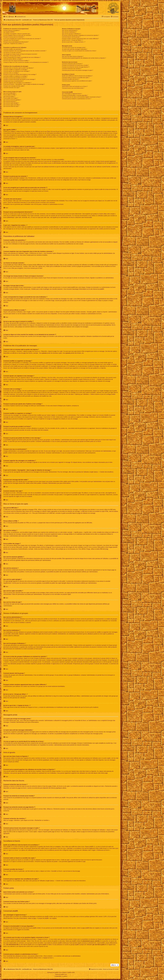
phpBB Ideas (89, 928)
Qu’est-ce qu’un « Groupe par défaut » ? (73, 40)
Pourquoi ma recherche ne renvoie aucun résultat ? (75, 65)
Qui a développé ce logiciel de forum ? (72, 94)
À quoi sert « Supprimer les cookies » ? (14, 44)
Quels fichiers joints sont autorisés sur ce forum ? (75, 86)
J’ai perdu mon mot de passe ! (11, 40)
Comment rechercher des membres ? (72, 69)
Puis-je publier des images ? (11, 98)
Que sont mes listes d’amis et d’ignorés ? (73, 56)
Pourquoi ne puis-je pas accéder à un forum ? (15, 78)
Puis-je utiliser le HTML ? (10, 95)
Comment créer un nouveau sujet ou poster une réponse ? (19, 68)
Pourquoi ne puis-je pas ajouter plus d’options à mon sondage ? (20, 74)
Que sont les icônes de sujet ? (11, 106)
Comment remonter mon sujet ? (12, 88)
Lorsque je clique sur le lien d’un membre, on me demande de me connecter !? (26, 62)
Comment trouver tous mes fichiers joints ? (73, 88)
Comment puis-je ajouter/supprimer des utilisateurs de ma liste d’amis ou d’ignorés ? (84, 58)
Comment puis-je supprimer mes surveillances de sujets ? (77, 81)
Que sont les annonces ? (10, 101)
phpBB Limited (49, 917)
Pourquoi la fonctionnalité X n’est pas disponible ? (75, 95)
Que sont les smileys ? (9, 97)
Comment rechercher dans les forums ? (72, 64)
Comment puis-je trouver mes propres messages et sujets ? (78, 70)
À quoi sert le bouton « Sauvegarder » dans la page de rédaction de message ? (24, 84)
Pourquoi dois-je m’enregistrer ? (12, 30)
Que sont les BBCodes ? (10, 93)
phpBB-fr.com (64, 974)
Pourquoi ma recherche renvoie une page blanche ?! (76, 67)
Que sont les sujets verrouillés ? (12, 105)
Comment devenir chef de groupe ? (71, 37)
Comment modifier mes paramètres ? (13, 49)
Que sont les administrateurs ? (70, 30)
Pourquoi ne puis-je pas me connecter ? (14, 37)
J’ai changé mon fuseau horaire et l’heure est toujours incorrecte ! (20, 54)
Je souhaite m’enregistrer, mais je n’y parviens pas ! (17, 34)
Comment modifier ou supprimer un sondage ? (15, 76)
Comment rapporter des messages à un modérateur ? (17, 83)
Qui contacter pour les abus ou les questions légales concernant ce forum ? (82, 97)
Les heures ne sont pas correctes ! (12, 52)
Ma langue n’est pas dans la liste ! (12, 56)
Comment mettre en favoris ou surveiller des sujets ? (76, 78)
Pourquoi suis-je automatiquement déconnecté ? (16, 42)
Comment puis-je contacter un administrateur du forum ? (77, 99)
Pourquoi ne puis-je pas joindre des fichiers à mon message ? (19, 79)
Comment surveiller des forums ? (71, 79)
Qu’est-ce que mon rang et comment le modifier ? (16, 61)
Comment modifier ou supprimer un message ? (16, 70)
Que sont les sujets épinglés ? (11, 103)
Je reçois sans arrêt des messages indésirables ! (75, 49)
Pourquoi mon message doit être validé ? (14, 86)
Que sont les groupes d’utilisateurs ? (72, 34)
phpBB (101, 289)
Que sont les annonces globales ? (12, 100)
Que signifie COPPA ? (9, 32)
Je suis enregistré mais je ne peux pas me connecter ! (17, 35)
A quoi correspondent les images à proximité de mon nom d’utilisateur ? (22, 57)
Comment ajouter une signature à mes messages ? (17, 71)
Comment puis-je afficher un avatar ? (13, 59)
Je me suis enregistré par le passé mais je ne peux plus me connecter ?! (22, 39)
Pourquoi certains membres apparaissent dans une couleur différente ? (80, 39)
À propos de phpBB (43, 918)
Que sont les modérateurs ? (69, 32)
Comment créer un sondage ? (11, 73)
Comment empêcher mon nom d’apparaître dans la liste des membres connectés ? (25, 51)
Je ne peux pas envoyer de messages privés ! (74, 47)
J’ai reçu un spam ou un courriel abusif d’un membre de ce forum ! (79, 51)
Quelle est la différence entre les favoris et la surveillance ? (77, 76)
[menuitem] (6, 17)
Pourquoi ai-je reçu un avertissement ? (13, 81)
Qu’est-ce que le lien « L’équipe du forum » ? (74, 42)
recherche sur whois (110, 939)
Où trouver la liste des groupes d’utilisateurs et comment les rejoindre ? (81, 35)
